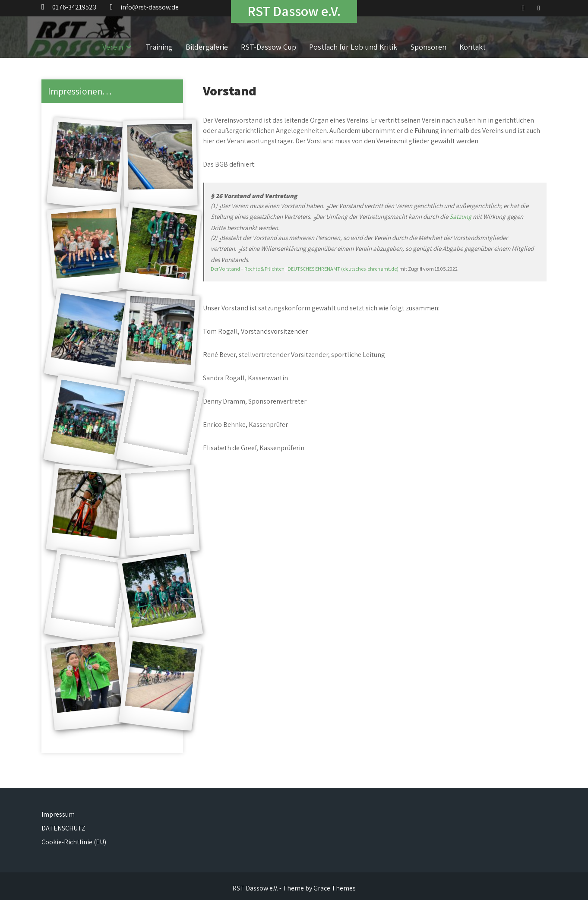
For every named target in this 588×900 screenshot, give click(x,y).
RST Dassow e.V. (294, 11)
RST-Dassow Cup (269, 47)
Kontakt (473, 47)
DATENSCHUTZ (63, 828)
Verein (113, 47)
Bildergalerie (207, 47)
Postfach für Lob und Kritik (353, 47)
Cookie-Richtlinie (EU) (74, 842)
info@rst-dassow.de (150, 7)
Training (159, 47)
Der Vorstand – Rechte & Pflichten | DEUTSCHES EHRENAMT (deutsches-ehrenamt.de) (305, 269)
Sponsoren (428, 47)
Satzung (461, 216)
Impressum (58, 814)
